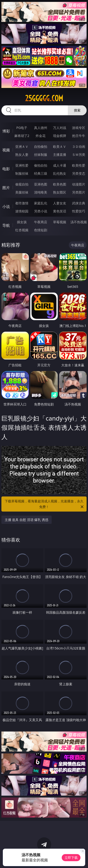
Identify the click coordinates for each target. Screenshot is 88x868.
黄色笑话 (60, 211)
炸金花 (41, 136)
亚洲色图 (41, 184)
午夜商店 (41, 222)
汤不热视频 (79, 222)
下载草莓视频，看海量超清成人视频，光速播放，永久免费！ (45, 504)
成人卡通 (60, 165)
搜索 (77, 110)
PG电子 (22, 128)
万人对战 (60, 128)
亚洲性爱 (22, 165)
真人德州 (41, 128)
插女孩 (22, 222)
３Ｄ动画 (79, 147)
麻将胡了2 (22, 136)
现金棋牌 (60, 136)
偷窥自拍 (22, 184)
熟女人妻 (22, 155)
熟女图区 (60, 192)
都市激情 (22, 203)
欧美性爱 (79, 165)
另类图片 (79, 192)
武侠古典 (79, 203)
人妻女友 (60, 203)
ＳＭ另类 (79, 155)
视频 (6, 150)
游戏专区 (79, 128)
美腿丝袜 (22, 192)
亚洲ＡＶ (22, 147)
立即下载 (71, 858)
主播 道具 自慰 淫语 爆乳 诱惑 (27, 520)
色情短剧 (41, 230)
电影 (6, 169)
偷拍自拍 (41, 165)
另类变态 (79, 173)
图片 (6, 188)
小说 (6, 207)
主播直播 (60, 155)
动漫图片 (79, 184)
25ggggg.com (44, 98)
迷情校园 (22, 211)
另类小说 (41, 211)
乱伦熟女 (60, 173)
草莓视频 (60, 222)
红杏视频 (22, 230)
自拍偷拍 (41, 147)
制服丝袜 (22, 173)
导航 (6, 225)
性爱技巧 (79, 211)
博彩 (6, 131)
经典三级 (41, 173)
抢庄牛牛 (79, 136)
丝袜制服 (41, 155)
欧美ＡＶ (60, 147)
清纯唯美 (41, 192)
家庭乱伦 (41, 203)
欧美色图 (60, 184)
